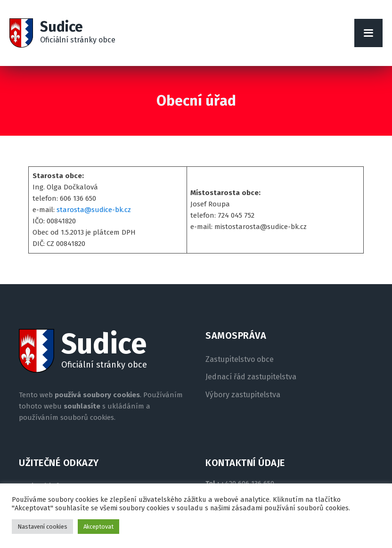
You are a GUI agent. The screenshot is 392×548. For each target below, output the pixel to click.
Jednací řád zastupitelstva (251, 377)
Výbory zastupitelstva (243, 395)
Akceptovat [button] (98, 527)
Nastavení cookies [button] (42, 527)
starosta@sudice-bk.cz (94, 210)
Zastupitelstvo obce (240, 360)
